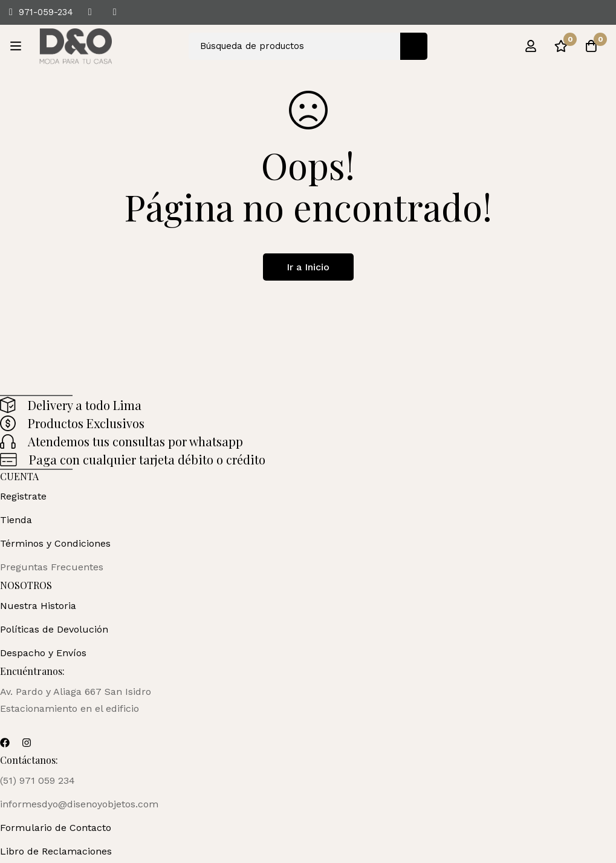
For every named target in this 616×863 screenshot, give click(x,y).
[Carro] (591, 46)
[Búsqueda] (414, 46)
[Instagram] (27, 743)
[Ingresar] (531, 46)
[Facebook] (5, 743)
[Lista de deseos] (561, 46)
